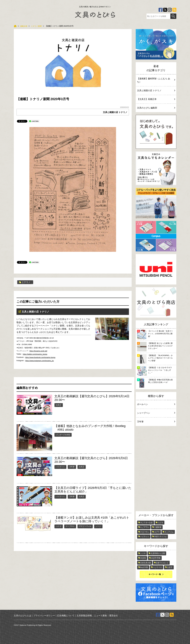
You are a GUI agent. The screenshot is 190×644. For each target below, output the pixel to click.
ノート (98, 526)
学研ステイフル (160, 536)
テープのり (70, 526)
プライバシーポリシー (44, 616)
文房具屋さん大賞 (158, 553)
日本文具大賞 (146, 563)
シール (143, 553)
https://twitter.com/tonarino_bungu (35, 354)
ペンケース (157, 567)
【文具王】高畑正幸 (156, 99)
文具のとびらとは (22, 616)
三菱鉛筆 (158, 527)
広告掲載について (66, 616)
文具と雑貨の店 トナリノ (115, 112)
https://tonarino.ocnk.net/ (38, 351)
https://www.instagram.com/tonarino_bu (40, 361)
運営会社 (113, 616)
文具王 (59, 405)
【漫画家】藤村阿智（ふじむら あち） (156, 80)
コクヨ (59, 526)
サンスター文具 (146, 523)
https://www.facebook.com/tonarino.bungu (40, 357)
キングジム (169, 532)
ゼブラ (157, 532)
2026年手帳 (156, 558)
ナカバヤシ (145, 532)
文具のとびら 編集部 (156, 108)
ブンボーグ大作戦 (63, 435)
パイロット (60, 467)
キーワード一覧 (155, 574)
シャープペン (156, 413)
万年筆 (72, 467)
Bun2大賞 (144, 567)
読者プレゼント (162, 563)
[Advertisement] (156, 469)
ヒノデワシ (145, 527)
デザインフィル (85, 526)
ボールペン (156, 404)
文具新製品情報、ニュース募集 (92, 616)
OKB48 (143, 558)
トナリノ (25, 282)
